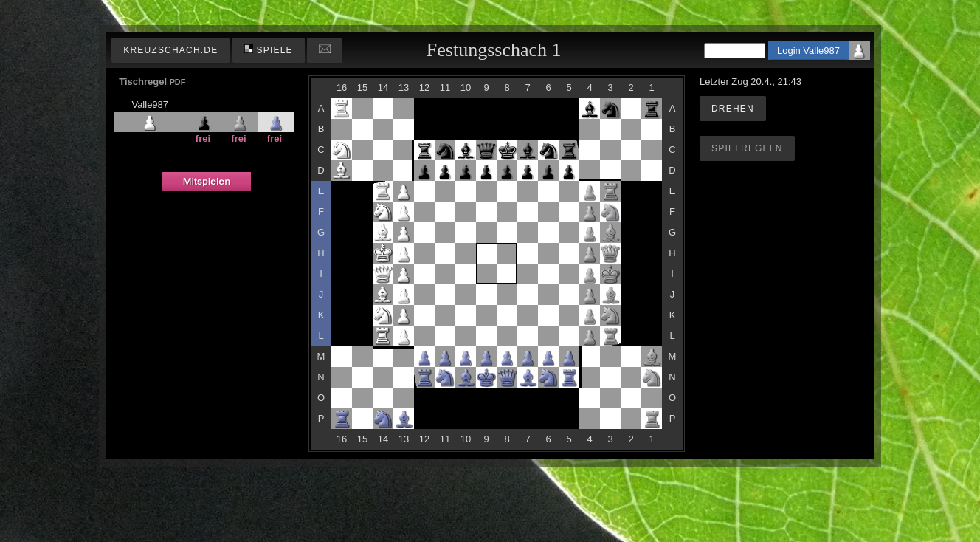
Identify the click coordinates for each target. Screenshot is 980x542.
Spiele (269, 50)
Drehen (733, 109)
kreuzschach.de (170, 50)
